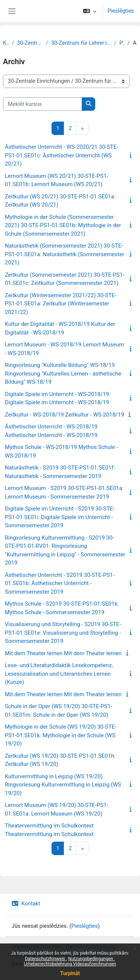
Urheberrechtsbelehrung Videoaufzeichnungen (70, 964)
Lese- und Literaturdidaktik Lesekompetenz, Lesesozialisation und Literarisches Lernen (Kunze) (59, 674)
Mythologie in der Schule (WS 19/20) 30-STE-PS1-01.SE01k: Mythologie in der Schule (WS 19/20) (61, 735)
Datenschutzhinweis (46, 959)
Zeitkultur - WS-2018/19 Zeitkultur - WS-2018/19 (64, 415)
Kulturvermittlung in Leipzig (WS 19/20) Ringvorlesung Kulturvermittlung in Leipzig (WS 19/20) (63, 785)
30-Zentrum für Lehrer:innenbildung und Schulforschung (81, 43)
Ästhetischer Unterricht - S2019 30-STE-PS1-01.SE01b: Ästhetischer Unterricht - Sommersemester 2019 (60, 583)
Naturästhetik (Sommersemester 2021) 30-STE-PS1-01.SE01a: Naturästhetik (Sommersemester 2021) (65, 254)
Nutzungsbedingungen (91, 959)
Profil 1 (122, 43)
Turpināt (70, 973)
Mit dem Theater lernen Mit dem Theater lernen (63, 653)
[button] (90, 11)
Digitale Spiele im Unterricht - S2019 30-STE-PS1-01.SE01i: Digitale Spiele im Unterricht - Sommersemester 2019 (60, 517)
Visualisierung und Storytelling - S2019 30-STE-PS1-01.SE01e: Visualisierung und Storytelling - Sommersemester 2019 (63, 633)
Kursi (6, 43)
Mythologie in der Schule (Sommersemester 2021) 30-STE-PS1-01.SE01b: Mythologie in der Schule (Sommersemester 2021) (63, 225)
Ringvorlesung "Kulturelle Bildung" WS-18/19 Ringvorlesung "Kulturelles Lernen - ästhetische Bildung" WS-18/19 (63, 373)
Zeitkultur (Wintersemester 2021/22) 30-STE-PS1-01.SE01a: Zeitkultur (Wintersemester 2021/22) (61, 304)
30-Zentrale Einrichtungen (30, 43)
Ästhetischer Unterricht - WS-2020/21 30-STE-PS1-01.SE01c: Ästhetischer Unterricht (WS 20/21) (62, 155)
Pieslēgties (121, 11)
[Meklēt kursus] (43, 104)
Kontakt (26, 904)
